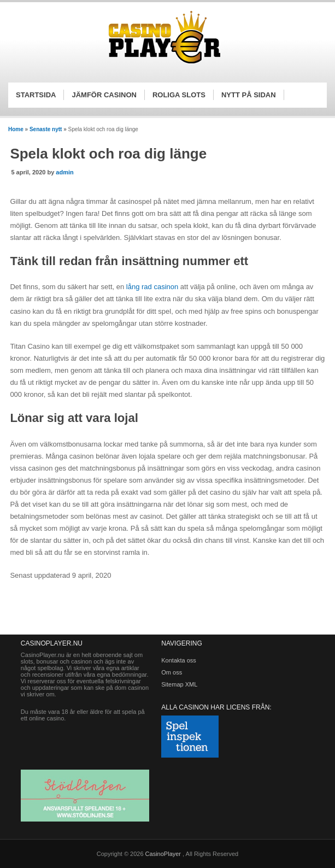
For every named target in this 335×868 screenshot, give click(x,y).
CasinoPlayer (164, 854)
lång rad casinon (152, 287)
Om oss (172, 672)
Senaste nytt (46, 129)
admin (64, 172)
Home (16, 129)
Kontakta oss (179, 660)
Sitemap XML (179, 684)
